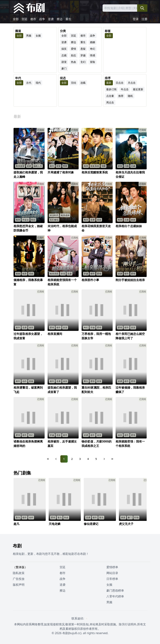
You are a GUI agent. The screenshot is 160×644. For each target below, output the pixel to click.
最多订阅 (111, 89)
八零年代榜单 (115, 596)
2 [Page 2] (72, 459)
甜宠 (64, 62)
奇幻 (93, 49)
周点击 (110, 102)
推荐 (121, 96)
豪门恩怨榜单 (115, 590)
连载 (83, 83)
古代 (29, 83)
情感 (93, 55)
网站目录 (112, 573)
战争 (42, 19)
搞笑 (64, 49)
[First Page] (48, 459)
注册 (144, 19)
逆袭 (51, 19)
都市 (33, 19)
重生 (68, 19)
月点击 (132, 83)
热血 (74, 62)
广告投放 (19, 579)
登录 (136, 19)
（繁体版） (20, 567)
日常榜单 (112, 579)
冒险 (93, 62)
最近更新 (138, 89)
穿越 (83, 55)
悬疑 (83, 49)
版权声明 (19, 585)
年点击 (125, 89)
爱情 (74, 49)
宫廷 (25, 19)
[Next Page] (104, 459)
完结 (74, 83)
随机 (130, 96)
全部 (16, 19)
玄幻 (83, 62)
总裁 (64, 55)
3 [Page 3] (80, 459)
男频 (29, 36)
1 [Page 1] (64, 459)
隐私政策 (19, 573)
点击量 (110, 96)
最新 (109, 83)
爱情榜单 (112, 567)
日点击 (120, 83)
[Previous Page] (56, 459)
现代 (38, 83)
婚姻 (93, 42)
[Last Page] (112, 459)
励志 (74, 55)
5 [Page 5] (96, 459)
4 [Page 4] (88, 459)
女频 (38, 36)
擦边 (60, 19)
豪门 (64, 68)
